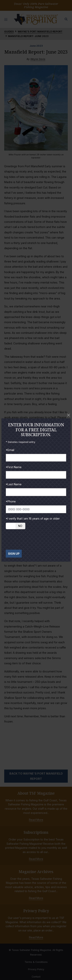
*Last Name (14, 484)
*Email (10, 450)
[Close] (68, 415)
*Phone (11, 501)
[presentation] (35, 539)
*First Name (14, 467)
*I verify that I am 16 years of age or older (33, 519)
